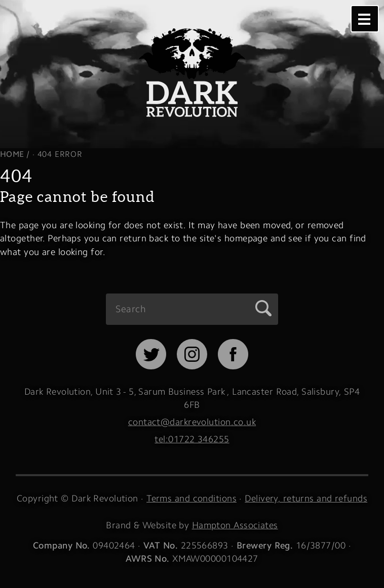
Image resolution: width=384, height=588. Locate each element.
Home (12, 154)
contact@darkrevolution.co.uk (192, 422)
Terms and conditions (191, 498)
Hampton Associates (235, 525)
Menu (364, 19)
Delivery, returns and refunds (306, 498)
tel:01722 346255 (192, 439)
